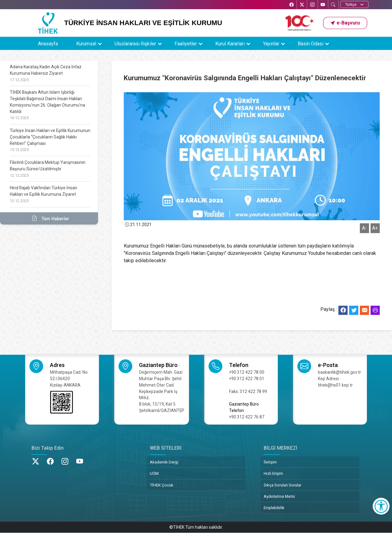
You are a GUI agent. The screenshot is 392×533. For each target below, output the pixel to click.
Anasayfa (48, 44)
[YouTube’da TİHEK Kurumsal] (322, 5)
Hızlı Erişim (273, 473)
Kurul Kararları (230, 44)
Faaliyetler (186, 44)
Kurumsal (86, 44)
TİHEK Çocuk (162, 485)
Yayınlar (271, 44)
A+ (375, 228)
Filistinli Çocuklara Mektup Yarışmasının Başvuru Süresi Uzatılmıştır (48, 169)
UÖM (154, 473)
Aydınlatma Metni (279, 496)
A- (364, 228)
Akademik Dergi (164, 462)
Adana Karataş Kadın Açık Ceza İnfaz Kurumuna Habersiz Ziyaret (46, 73)
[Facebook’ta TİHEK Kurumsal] (290, 5)
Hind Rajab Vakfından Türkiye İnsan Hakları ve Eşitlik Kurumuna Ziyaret (43, 194)
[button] (345, 23)
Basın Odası (311, 44)
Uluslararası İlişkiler (135, 44)
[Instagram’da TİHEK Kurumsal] (312, 5)
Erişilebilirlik (274, 508)
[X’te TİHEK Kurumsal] (301, 5)
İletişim (270, 462)
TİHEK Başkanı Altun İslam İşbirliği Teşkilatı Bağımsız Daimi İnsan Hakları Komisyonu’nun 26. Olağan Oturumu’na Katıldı (47, 105)
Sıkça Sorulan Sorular (283, 485)
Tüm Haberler (49, 218)
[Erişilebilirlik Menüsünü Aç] (381, 506)
